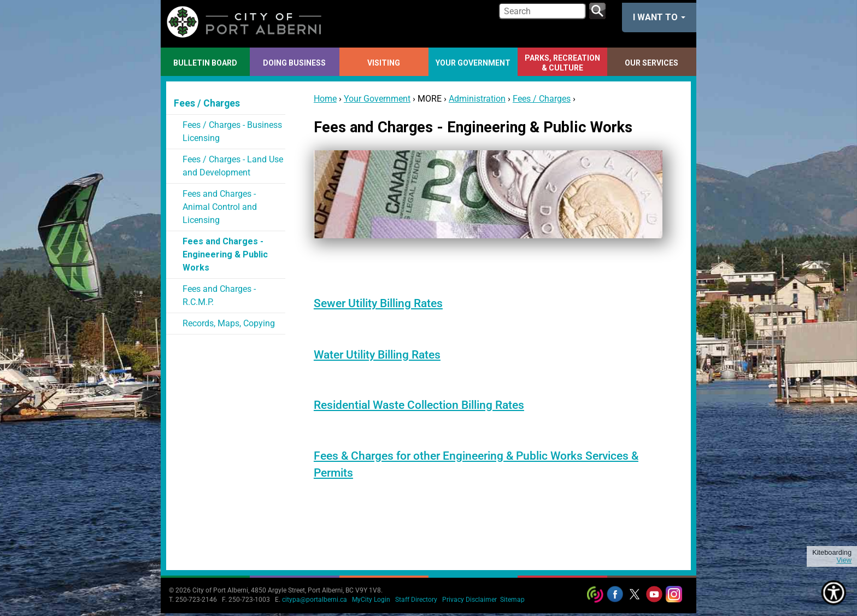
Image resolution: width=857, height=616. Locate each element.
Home (325, 99)
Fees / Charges (542, 99)
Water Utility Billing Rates (377, 355)
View (844, 560)
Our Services (651, 63)
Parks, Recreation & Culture (562, 63)
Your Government (473, 63)
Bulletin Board (205, 63)
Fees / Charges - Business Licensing (232, 131)
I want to (659, 17)
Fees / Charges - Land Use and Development (233, 166)
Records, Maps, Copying (229, 323)
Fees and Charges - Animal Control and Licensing (220, 207)
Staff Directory (416, 600)
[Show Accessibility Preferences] (834, 593)
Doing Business (294, 63)
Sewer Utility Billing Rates (378, 303)
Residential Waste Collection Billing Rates (419, 405)
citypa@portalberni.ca (315, 600)
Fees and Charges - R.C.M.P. (219, 295)
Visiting (384, 63)
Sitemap (512, 600)
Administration (477, 99)
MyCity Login (371, 600)
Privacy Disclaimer (469, 600)
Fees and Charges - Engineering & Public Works (225, 254)
